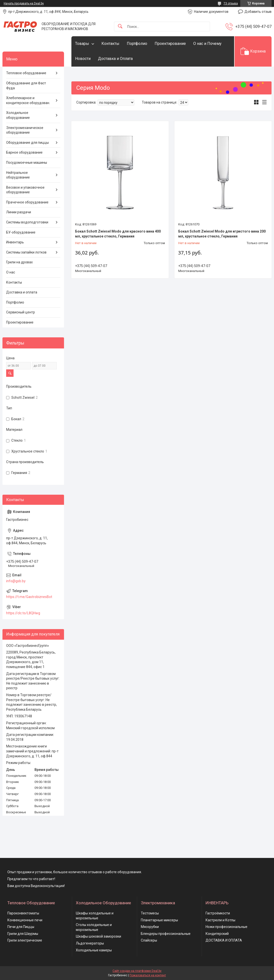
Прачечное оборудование (27, 202)
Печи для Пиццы (21, 927)
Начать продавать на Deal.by (24, 3)
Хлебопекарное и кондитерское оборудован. (28, 100)
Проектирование (170, 44)
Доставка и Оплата (115, 59)
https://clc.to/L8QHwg (23, 613)
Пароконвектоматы (23, 913)
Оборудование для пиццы (27, 143)
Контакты (110, 44)
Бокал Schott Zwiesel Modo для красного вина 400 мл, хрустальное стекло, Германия (118, 234)
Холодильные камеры (94, 950)
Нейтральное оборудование (18, 175)
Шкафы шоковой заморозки (98, 936)
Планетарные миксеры (159, 920)
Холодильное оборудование (18, 115)
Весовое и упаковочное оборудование (25, 190)
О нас (11, 272)
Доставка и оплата (22, 292)
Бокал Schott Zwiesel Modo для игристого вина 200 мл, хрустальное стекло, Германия (222, 234)
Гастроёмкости (218, 913)
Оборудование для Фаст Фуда (26, 86)
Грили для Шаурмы (23, 934)
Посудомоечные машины (27, 163)
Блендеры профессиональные (166, 934)
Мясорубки (150, 927)
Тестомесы (150, 913)
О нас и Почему (207, 44)
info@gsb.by (16, 581)
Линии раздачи (19, 212)
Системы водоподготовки (27, 222)
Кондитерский (217, 934)
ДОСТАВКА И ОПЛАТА (224, 940)
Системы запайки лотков (26, 252)
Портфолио (137, 44)
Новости (83, 59)
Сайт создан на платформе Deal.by (137, 971)
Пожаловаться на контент (148, 975)
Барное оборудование (24, 152)
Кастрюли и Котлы (220, 920)
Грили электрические (25, 940)
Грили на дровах (19, 262)
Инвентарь (15, 242)
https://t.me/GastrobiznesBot (29, 597)
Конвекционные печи (25, 920)
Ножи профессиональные (226, 927)
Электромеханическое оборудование (25, 130)
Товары (82, 44)
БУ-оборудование (21, 232)
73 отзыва (231, 3)
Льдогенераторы (90, 943)
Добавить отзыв (258, 12)
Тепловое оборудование (26, 73)
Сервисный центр (21, 312)
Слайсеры (149, 940)
